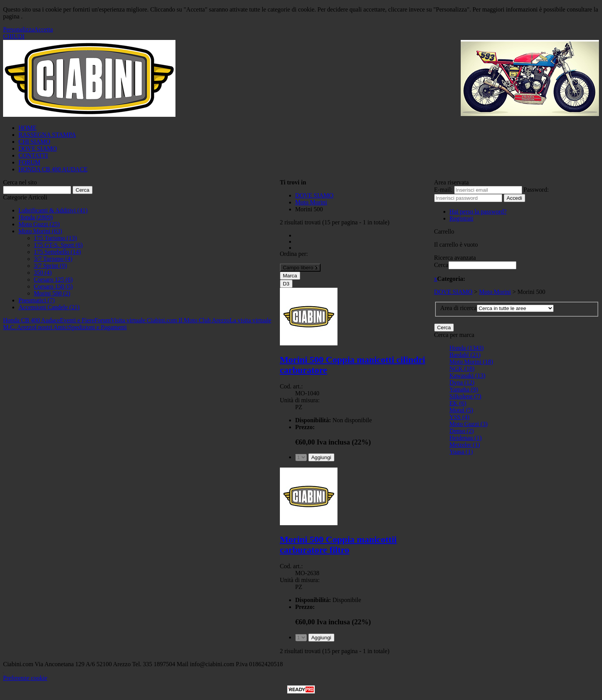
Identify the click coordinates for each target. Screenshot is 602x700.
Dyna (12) (462, 382)
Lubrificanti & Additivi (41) (53, 210)
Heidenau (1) (466, 438)
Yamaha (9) (464, 389)
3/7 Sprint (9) (50, 266)
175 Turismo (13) (55, 238)
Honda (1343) (467, 348)
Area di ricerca (459, 308)
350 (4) (43, 273)
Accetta (44, 29)
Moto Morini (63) (40, 231)
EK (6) (458, 403)
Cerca (441, 265)
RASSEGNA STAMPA (47, 135)
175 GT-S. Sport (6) (58, 245)
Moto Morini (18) (471, 362)
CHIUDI (14, 36)
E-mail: (443, 190)
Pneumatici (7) (37, 300)
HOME (27, 128)
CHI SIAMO (34, 142)
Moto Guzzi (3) (469, 424)
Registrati (461, 218)
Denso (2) (462, 431)
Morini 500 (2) (52, 293)
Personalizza (19, 29)
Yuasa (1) (461, 452)
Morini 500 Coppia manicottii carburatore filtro (338, 545)
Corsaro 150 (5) (53, 286)
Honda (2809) (36, 217)
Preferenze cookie (25, 678)
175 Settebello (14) (57, 252)
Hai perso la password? (478, 211)
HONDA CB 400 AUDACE (53, 169)
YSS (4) (460, 417)
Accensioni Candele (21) (49, 307)
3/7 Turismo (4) (53, 259)
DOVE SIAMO (38, 148)
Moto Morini (495, 292)
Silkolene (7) (466, 396)
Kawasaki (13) (468, 376)
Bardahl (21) (465, 355)
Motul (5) (461, 410)
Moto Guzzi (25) (39, 224)
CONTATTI (33, 155)
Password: (536, 190)
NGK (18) (462, 369)
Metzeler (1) (465, 445)
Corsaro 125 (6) (53, 280)
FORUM (29, 162)
